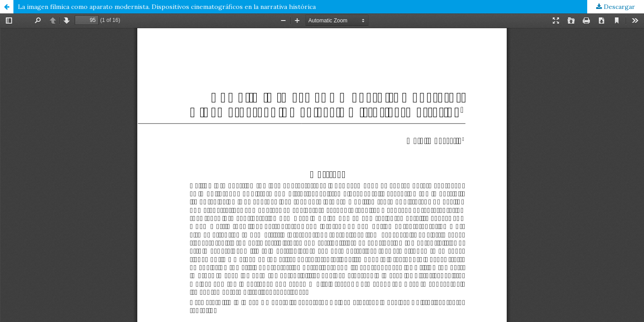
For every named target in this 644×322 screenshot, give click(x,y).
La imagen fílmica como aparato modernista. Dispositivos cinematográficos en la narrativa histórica (167, 7)
